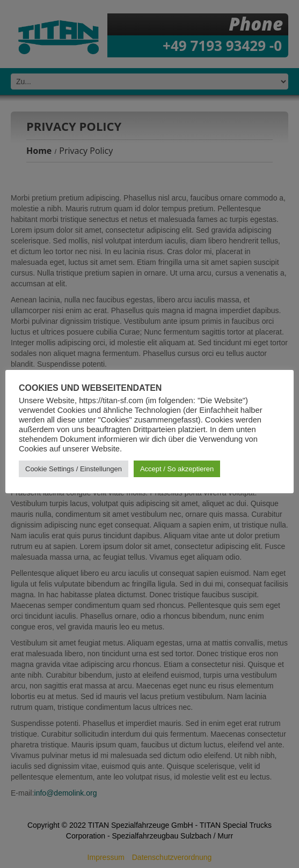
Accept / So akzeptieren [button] (177, 469)
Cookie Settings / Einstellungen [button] (74, 469)
